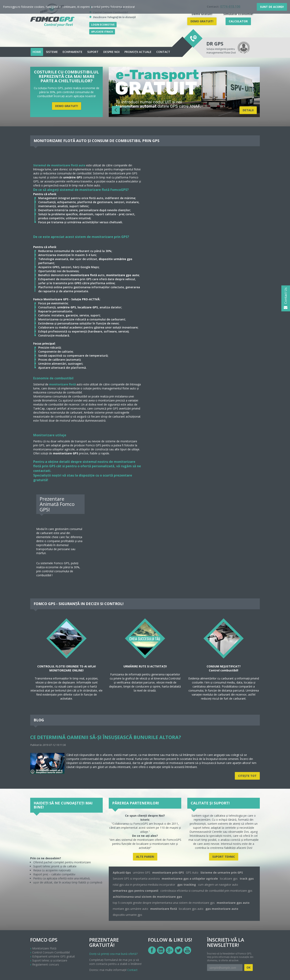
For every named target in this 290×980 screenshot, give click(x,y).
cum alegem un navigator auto (218, 885)
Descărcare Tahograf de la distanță (114, 17)
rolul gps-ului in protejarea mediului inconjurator (144, 885)
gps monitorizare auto (222, 909)
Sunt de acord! (272, 7)
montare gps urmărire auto (130, 909)
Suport (93, 52)
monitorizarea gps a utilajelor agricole (190, 879)
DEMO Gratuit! (202, 21)
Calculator (238, 21)
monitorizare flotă (62, 384)
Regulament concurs (46, 964)
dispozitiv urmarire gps (127, 915)
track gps (247, 879)
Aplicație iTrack (102, 32)
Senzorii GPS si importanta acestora (136, 879)
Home (37, 52)
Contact (163, 52)
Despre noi (111, 52)
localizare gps (229, 879)
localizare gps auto (191, 909)
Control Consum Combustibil (51, 952)
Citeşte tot (247, 776)
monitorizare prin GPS (168, 872)
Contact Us (286, 298)
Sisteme (52, 52)
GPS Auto (192, 872)
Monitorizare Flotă (44, 948)
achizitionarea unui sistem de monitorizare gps (147, 897)
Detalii (248, 110)
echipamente (72, 52)
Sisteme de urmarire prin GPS (222, 872)
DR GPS (215, 44)
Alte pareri (145, 857)
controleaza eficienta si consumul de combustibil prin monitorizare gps (206, 891)
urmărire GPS (142, 872)
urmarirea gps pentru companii (136, 891)
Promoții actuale (138, 52)
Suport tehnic (224, 857)
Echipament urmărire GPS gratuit (54, 956)
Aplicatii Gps (122, 872)
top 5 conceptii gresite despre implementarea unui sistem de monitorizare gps (164, 903)
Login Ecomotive (103, 25)
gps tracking (187, 885)
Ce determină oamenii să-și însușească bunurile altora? (106, 737)
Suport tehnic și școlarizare (50, 960)
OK (249, 967)
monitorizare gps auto (233, 903)
